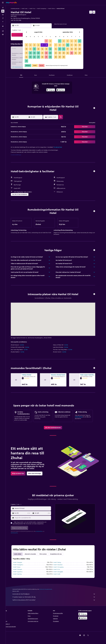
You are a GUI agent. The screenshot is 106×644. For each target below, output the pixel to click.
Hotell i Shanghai (20, 562)
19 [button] (34, 53)
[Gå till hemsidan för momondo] (11, 2)
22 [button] (46, 53)
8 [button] (46, 45)
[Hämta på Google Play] (54, 90)
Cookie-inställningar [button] (19, 155)
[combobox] (35, 508)
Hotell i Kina (35, 9)
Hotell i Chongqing (61, 567)
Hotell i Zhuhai (54, 9)
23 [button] (50, 53)
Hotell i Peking (60, 562)
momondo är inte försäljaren (57, 594)
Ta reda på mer (61, 147)
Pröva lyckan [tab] (46, 554)
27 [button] (38, 57)
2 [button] (50, 41)
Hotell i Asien (27, 9)
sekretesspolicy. (17, 533)
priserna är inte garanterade (49, 589)
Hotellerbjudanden (18, 9)
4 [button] (30, 45)
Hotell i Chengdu (20, 569)
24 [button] (26, 57)
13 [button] (38, 49)
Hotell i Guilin (60, 574)
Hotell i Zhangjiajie (61, 572)
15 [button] (46, 49)
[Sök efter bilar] (3, 15)
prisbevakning (82, 417)
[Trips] (3, 26)
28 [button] (42, 57)
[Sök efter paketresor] (3, 18)
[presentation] (64, 90)
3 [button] (26, 45)
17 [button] (26, 53)
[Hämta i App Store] (64, 90)
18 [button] (30, 53)
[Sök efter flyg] (3, 8)
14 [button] (42, 49)
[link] (56, 428)
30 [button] (50, 57)
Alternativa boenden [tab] (33, 554)
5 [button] (34, 45)
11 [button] (30, 49)
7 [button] (42, 45)
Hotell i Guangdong (44, 9)
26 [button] (34, 57)
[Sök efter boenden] (3, 11)
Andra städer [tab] (21, 554)
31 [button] (26, 61)
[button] (3, 3)
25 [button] (30, 57)
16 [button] (50, 49)
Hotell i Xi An (60, 569)
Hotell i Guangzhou (21, 565)
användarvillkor (42, 531)
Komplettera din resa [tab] (59, 554)
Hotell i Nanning (20, 574)
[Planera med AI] (3, 22)
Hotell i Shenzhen (61, 565)
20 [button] (38, 53)
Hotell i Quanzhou (21, 572)
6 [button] (38, 45)
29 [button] (46, 57)
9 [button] (50, 45)
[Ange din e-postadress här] (35, 518)
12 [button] (34, 49)
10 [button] (26, 49)
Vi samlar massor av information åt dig (57, 597)
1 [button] (46, 41)
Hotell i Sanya (20, 567)
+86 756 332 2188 (19, 20)
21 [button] (42, 53)
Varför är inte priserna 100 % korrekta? (57, 600)
